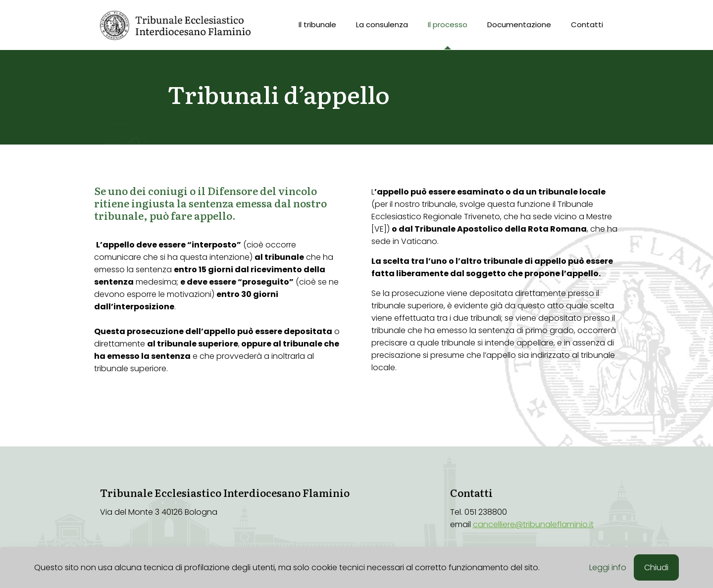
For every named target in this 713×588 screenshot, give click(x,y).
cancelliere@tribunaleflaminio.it (533, 524)
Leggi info (608, 567)
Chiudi (656, 567)
